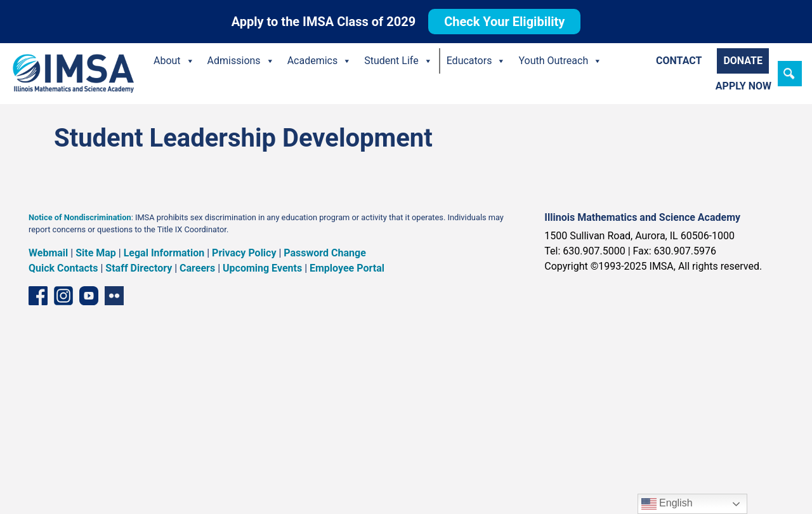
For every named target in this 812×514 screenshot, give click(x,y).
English (667, 504)
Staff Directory (139, 268)
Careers (197, 268)
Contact (679, 61)
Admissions (241, 61)
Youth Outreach (560, 61)
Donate (743, 61)
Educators (476, 61)
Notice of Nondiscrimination (80, 217)
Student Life (398, 61)
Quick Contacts (63, 268)
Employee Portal (347, 268)
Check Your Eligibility (504, 22)
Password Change (324, 253)
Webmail (48, 253)
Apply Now (743, 86)
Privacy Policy (244, 253)
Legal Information (164, 253)
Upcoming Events (262, 268)
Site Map (96, 253)
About (174, 61)
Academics (320, 61)
